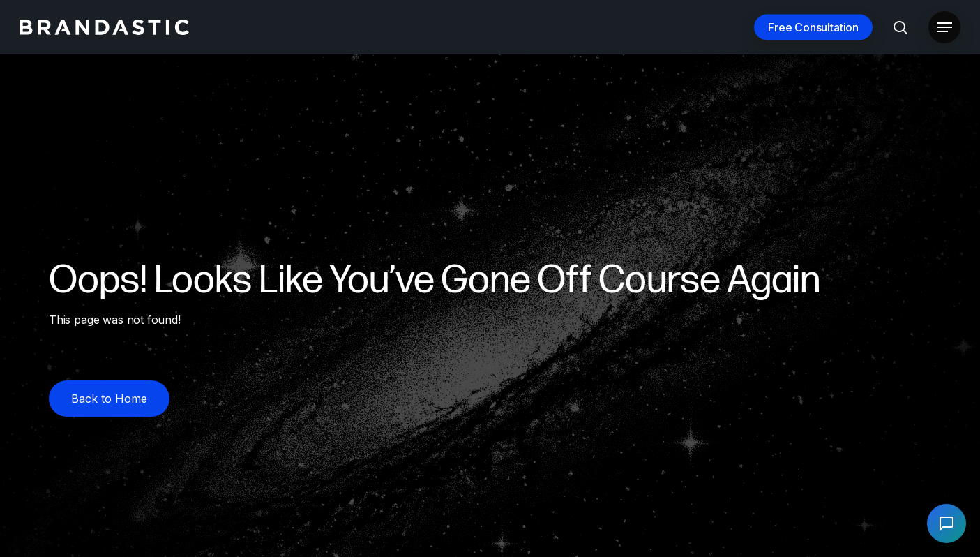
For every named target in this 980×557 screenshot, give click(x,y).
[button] (944, 28)
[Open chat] (947, 523)
